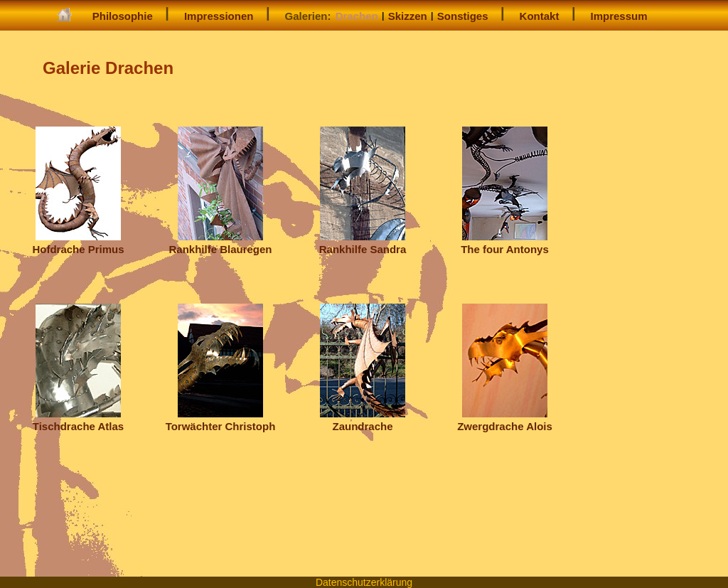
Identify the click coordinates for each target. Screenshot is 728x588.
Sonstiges (463, 16)
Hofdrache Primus (78, 243)
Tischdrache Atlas (78, 420)
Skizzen (408, 16)
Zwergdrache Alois (505, 420)
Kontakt (540, 16)
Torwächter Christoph (221, 420)
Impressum (619, 16)
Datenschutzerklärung (364, 582)
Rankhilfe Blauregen (220, 243)
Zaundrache (363, 420)
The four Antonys (505, 243)
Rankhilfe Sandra (363, 243)
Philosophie (123, 16)
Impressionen (219, 16)
